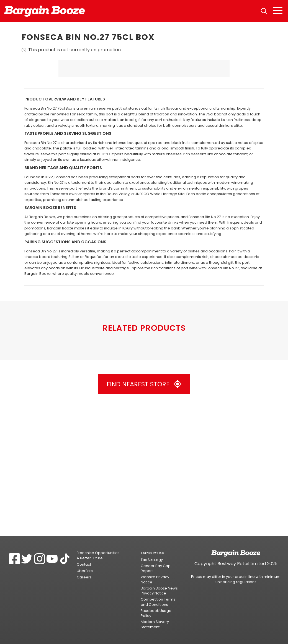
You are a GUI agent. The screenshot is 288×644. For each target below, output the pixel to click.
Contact (84, 564)
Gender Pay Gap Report (156, 568)
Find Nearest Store (144, 513)
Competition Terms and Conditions (158, 602)
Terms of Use (152, 553)
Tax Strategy (152, 560)
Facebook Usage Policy (156, 613)
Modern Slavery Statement (155, 624)
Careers (84, 577)
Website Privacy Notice (155, 580)
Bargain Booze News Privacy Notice (159, 591)
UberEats (85, 571)
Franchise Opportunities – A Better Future (100, 556)
